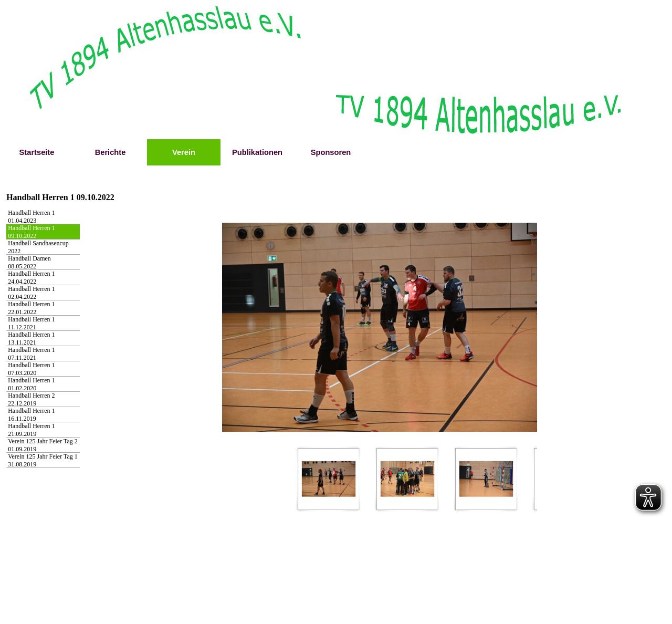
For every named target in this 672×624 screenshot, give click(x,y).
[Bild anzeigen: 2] (407, 479)
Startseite (37, 152)
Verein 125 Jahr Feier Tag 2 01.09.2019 (43, 445)
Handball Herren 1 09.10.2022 (31, 232)
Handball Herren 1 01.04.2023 (31, 217)
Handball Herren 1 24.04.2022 (31, 278)
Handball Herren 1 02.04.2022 (31, 293)
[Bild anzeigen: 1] (329, 479)
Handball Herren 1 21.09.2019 (31, 430)
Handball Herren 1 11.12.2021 (31, 323)
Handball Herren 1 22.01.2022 (31, 308)
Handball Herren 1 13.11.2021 (31, 339)
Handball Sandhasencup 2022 (38, 247)
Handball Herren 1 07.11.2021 (31, 354)
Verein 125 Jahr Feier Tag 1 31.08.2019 (43, 460)
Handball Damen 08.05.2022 (29, 262)
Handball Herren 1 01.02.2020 (31, 384)
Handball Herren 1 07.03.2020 (31, 369)
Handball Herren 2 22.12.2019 (31, 399)
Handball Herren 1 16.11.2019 (31, 415)
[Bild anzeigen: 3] (486, 479)
